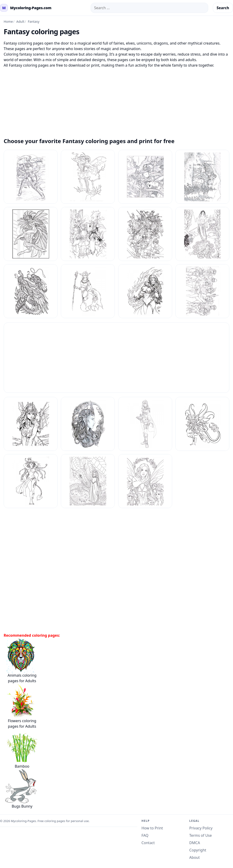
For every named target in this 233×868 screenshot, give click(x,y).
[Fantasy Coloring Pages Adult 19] (145, 291)
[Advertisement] (116, 100)
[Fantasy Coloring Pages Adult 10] (88, 177)
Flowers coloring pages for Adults (21, 706)
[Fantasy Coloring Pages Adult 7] (31, 481)
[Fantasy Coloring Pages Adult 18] (88, 291)
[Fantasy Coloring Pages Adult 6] (202, 424)
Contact (148, 843)
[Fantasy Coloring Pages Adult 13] (31, 234)
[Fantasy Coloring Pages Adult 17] (31, 291)
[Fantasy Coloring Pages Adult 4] (88, 424)
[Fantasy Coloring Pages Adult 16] (202, 234)
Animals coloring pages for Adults (21, 661)
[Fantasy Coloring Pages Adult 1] (31, 177)
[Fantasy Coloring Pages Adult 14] (88, 234)
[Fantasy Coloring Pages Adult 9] (145, 481)
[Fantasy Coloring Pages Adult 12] (202, 177)
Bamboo (21, 749)
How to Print (152, 828)
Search (223, 8)
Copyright (198, 850)
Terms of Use (201, 835)
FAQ (145, 835)
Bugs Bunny (21, 789)
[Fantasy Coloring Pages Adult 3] (31, 424)
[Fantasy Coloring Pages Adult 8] (88, 481)
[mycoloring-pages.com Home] (26, 8)
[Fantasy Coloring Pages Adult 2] (202, 291)
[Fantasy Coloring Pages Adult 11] (145, 177)
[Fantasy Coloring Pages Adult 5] (145, 424)
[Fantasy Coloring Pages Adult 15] (145, 234)
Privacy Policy (201, 828)
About (195, 857)
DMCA (195, 843)
